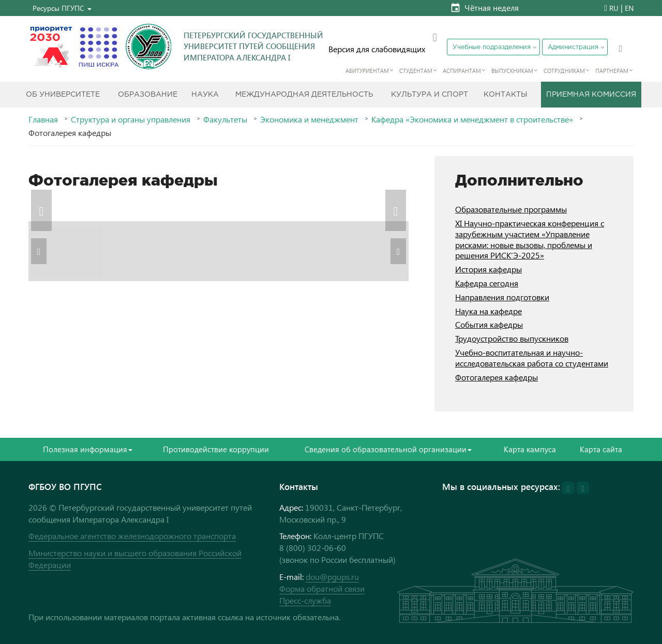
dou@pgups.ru (332, 577)
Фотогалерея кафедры (496, 377)
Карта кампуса (530, 449)
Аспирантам (462, 71)
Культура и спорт (430, 95)
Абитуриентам (367, 71)
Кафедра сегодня (487, 283)
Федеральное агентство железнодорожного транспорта (132, 536)
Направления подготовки (502, 297)
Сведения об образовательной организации (388, 449)
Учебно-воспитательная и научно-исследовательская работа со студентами (532, 358)
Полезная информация (88, 449)
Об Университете (63, 95)
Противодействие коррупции (216, 449)
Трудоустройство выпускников (512, 338)
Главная (43, 119)
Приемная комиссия (591, 95)
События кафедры (489, 324)
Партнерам (612, 71)
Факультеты (225, 119)
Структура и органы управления (131, 119)
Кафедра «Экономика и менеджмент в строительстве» (472, 119)
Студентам (416, 71)
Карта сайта (601, 449)
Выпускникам (512, 71)
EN (629, 8)
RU (614, 8)
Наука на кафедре (488, 311)
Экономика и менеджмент (309, 119)
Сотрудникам (564, 71)
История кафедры (488, 269)
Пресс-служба (305, 600)
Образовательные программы (511, 209)
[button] (62, 8)
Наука (205, 95)
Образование (148, 95)
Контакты (506, 95)
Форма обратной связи (322, 588)
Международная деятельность (304, 95)
